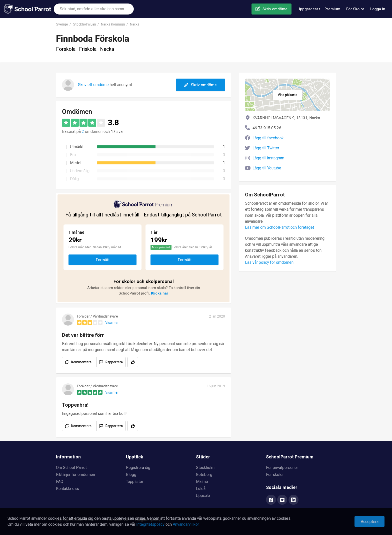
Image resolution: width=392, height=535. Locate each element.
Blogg (131, 475)
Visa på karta (287, 95)
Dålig (74, 179)
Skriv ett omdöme (93, 85)
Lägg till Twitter (266, 148)
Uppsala (203, 496)
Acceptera (370, 522)
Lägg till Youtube (267, 168)
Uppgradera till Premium (319, 9)
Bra (73, 155)
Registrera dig (138, 468)
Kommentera (81, 362)
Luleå (201, 489)
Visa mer (112, 323)
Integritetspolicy (150, 524)
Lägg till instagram (268, 158)
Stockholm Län (84, 24)
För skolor (275, 475)
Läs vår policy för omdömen (269, 262)
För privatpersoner (282, 468)
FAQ (60, 482)
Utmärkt (77, 147)
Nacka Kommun (113, 24)
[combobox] (94, 9)
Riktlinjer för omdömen (75, 475)
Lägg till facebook (268, 138)
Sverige (62, 24)
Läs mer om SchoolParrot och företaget (279, 227)
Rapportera (114, 362)
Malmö (202, 482)
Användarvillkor (186, 524)
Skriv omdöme (275, 9)
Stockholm (205, 468)
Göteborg (204, 475)
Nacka (135, 24)
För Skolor (355, 9)
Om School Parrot (71, 468)
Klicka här (160, 293)
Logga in (378, 9)
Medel (76, 163)
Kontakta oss (67, 489)
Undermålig (80, 171)
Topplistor (135, 482)
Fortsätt (103, 260)
